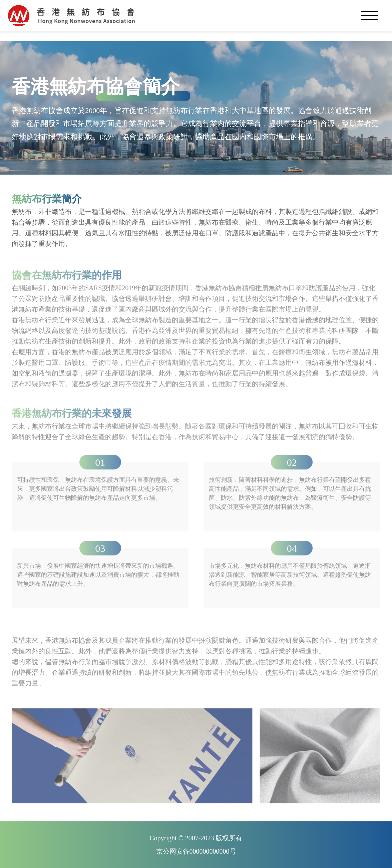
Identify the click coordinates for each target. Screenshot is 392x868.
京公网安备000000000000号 (196, 851)
